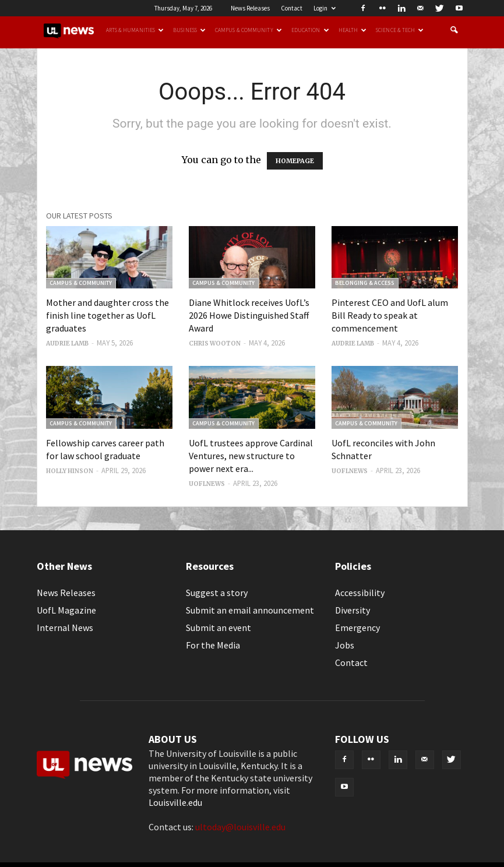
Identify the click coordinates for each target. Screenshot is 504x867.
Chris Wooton (215, 343)
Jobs (345, 645)
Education (310, 30)
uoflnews (207, 484)
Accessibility (360, 593)
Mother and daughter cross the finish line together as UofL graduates (108, 315)
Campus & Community (249, 30)
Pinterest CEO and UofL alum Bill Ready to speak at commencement (390, 315)
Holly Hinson (70, 471)
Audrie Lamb (67, 343)
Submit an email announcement (250, 610)
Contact (292, 8)
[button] (454, 30)
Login (325, 8)
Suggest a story (217, 593)
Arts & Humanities (135, 30)
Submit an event (218, 628)
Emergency (357, 628)
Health (353, 30)
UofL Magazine (66, 610)
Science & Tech (400, 30)
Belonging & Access (365, 283)
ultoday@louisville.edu (240, 827)
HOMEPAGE (295, 161)
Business (189, 30)
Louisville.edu (175, 802)
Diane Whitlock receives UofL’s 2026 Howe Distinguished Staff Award (249, 315)
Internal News (65, 628)
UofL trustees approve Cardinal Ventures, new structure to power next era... (251, 456)
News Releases (250, 8)
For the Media (213, 645)
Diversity (353, 610)
